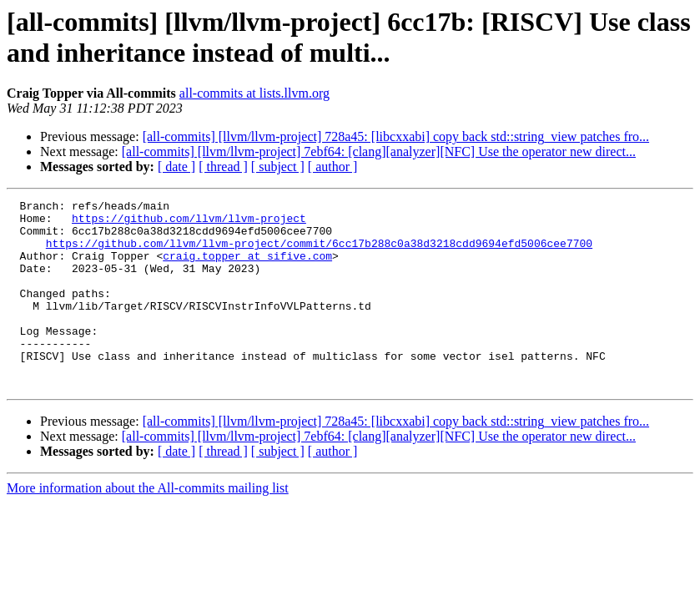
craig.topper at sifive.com (247, 268)
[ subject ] (278, 167)
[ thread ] (223, 167)
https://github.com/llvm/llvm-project (189, 223)
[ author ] (333, 167)
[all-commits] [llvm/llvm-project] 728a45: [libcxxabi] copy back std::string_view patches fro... (396, 136)
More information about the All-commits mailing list (148, 525)
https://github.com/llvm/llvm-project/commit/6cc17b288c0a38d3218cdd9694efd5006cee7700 (319, 253)
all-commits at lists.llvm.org (254, 93)
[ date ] (176, 167)
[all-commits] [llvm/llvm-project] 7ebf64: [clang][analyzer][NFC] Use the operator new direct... (379, 152)
